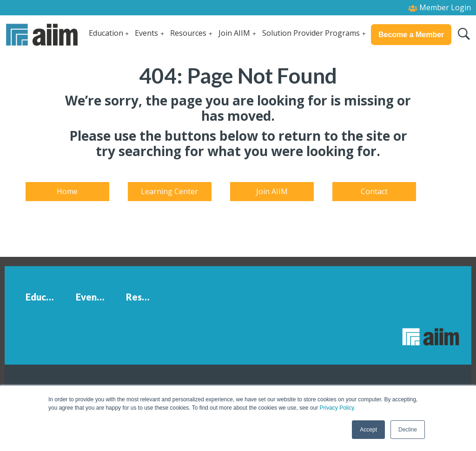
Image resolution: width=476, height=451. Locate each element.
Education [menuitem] (45, 297)
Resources (188, 33)
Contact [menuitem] (374, 191)
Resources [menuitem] (145, 297)
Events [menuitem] (90, 297)
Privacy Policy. (337, 408)
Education (106, 33)
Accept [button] (368, 430)
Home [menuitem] (67, 191)
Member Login (440, 7)
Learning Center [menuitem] (169, 191)
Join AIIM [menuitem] (272, 191)
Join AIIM (234, 33)
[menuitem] (26, 319)
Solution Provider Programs (311, 33)
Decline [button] (408, 430)
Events (146, 33)
